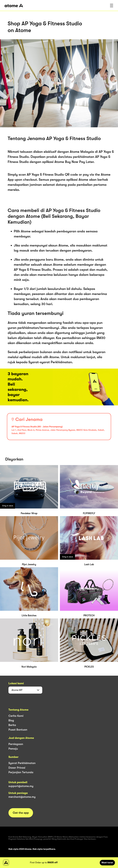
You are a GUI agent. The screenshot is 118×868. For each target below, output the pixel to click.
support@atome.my (21, 786)
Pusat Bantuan (18, 730)
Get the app (21, 813)
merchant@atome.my (22, 797)
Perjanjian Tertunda (21, 772)
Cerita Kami (16, 716)
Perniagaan (16, 744)
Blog (11, 720)
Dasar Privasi (17, 768)
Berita (12, 725)
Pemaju (13, 749)
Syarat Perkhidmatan (22, 763)
